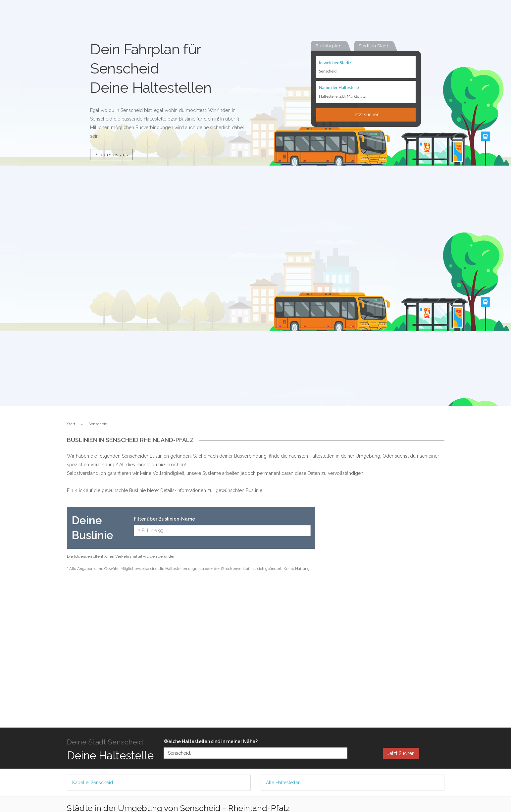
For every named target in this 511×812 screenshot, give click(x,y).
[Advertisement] (385, 606)
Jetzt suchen (366, 115)
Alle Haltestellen (283, 783)
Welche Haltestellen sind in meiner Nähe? (211, 741)
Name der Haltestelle (339, 88)
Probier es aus (111, 155)
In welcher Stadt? (335, 63)
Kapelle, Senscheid (93, 783)
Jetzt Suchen (401, 753)
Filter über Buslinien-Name (164, 519)
